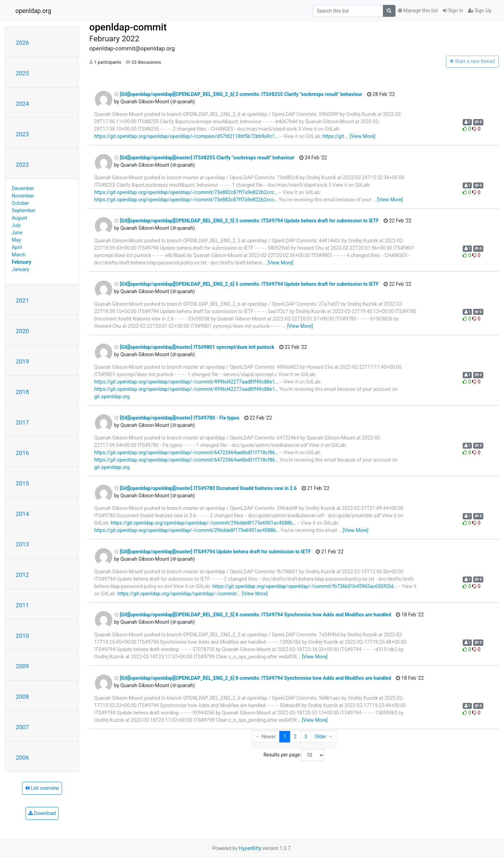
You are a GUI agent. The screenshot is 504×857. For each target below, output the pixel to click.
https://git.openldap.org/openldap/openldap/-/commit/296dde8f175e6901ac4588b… (203, 523)
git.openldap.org (112, 396)
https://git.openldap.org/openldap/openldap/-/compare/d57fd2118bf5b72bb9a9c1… (186, 136)
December (23, 188)
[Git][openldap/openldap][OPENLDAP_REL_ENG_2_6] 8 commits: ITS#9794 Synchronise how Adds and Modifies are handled (253, 678)
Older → (324, 737)
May (16, 240)
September (24, 210)
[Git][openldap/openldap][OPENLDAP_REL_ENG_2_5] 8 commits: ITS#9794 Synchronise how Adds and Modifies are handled (253, 615)
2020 (22, 331)
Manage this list (418, 11)
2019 (22, 361)
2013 (22, 544)
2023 (22, 134)
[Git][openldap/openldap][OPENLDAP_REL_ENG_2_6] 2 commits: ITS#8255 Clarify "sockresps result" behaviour (238, 94)
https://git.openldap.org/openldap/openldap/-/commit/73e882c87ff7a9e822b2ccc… (186, 192)
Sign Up (480, 11)
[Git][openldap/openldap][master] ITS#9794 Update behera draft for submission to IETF (212, 552)
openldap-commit (128, 27)
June (17, 233)
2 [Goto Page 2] (295, 737)
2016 (22, 453)
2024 (22, 104)
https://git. (334, 136)
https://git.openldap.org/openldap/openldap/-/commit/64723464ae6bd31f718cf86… (186, 452)
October (20, 203)
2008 (22, 697)
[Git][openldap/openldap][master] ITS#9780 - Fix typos (177, 418)
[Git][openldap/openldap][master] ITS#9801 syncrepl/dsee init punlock (194, 347)
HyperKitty (250, 848)
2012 (22, 575)
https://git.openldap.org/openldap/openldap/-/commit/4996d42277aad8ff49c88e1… (186, 382)
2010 (22, 636)
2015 (22, 483)
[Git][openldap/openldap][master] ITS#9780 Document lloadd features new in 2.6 (205, 488)
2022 (22, 165)
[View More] (362, 136)
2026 (22, 43)
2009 (22, 666)
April (17, 247)
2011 (22, 605)
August (20, 218)
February (22, 262)
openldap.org (33, 11)
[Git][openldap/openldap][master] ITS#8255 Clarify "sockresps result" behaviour (204, 158)
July (16, 225)
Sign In (453, 11)
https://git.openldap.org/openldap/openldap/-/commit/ (178, 594)
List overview (42, 788)
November (23, 196)
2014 (22, 514)
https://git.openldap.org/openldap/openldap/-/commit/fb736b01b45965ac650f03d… (305, 586)
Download (42, 813)
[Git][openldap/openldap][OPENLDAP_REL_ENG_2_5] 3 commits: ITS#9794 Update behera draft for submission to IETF (246, 221)
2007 (22, 727)
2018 (22, 392)
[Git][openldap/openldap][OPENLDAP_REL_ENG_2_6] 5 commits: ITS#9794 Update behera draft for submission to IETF (246, 284)
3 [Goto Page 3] (306, 737)
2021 (22, 300)
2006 (22, 758)
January (21, 269)
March (19, 255)
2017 (22, 422)
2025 (22, 73)
